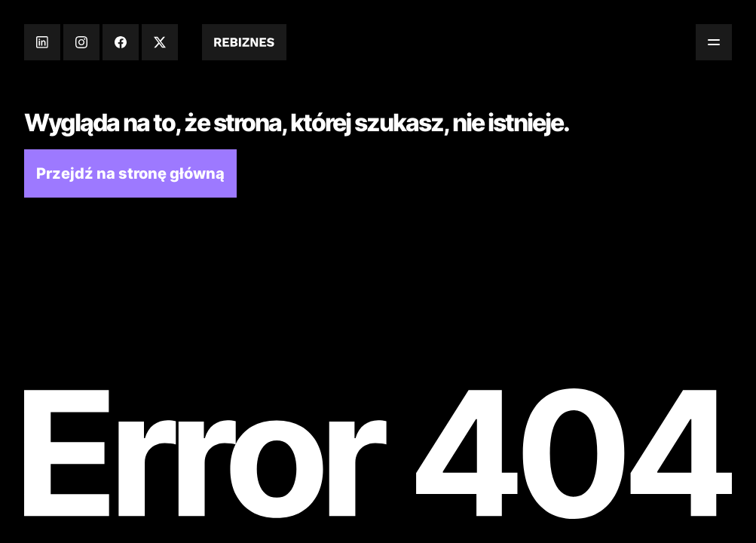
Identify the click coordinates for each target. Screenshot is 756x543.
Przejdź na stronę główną (130, 173)
